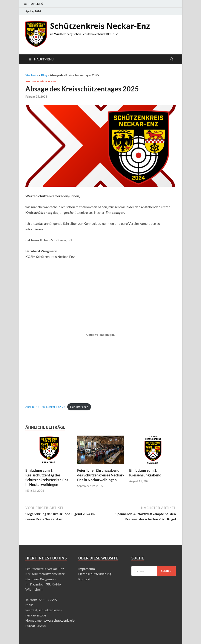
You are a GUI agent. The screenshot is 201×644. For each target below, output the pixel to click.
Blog (44, 75)
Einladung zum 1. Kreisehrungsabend (145, 473)
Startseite (32, 75)
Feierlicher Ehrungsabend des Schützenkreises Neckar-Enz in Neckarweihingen (100, 475)
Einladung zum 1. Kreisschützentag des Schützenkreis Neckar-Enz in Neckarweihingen (47, 477)
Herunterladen (79, 407)
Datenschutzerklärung (95, 574)
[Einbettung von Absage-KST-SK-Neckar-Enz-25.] (101, 335)
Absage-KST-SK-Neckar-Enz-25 (45, 407)
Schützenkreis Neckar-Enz (100, 26)
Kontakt (84, 579)
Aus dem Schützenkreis (41, 82)
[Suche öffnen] (172, 59)
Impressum (87, 569)
